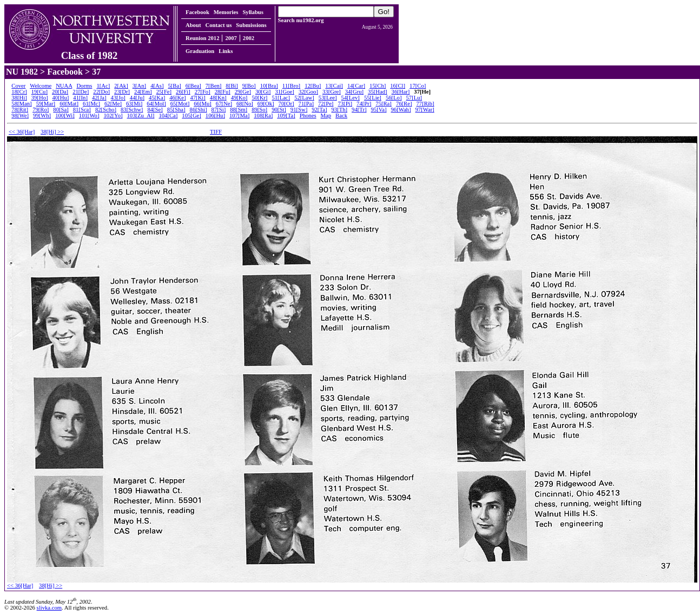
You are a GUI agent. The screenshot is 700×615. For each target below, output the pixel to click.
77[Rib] (425, 104)
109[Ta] (286, 115)
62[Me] (113, 104)
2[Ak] (121, 86)
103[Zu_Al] (141, 115)
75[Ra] (384, 104)
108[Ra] (263, 115)
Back (341, 115)
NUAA (64, 86)
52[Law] (304, 98)
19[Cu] (39, 92)
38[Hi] (19, 98)
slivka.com (49, 608)
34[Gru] (354, 92)
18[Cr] (19, 92)
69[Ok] (266, 104)
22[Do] (101, 92)
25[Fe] (164, 92)
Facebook (197, 12)
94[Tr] (359, 110)
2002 (249, 38)
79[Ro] (41, 110)
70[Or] (286, 104)
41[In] (80, 98)
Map (326, 115)
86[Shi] (199, 110)
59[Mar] (46, 104)
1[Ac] (103, 86)
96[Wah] (401, 110)
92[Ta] (319, 110)
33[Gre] (332, 92)
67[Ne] (224, 104)
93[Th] (339, 110)
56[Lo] (394, 98)
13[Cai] (334, 86)
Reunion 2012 (202, 38)
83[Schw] (132, 110)
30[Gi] (263, 92)
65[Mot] (180, 104)
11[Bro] (291, 86)
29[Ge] (243, 92)
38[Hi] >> (52, 132)
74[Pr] (364, 104)
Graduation (200, 51)
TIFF (216, 132)
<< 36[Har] (22, 132)
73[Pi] (345, 104)
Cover (18, 86)
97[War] (425, 110)
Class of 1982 (89, 51)
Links (226, 51)
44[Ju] (137, 98)
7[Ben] (214, 86)
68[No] (245, 104)
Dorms (84, 86)
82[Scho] (106, 110)
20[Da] (60, 92)
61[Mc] (91, 104)
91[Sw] (299, 110)
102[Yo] (113, 115)
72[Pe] (326, 104)
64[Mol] (156, 104)
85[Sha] (176, 110)
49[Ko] (239, 98)
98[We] (20, 115)
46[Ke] (177, 98)
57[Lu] (414, 98)
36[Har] (401, 92)
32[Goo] (308, 92)
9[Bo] (249, 86)
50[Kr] (259, 98)
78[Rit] (20, 110)
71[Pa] (306, 104)
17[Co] (418, 86)
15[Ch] (378, 86)
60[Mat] (69, 104)
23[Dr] (122, 92)
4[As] (157, 86)
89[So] (259, 110)
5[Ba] (174, 86)
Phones (308, 115)
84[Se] (155, 110)
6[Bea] (193, 86)
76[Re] (404, 104)
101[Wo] (89, 115)
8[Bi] (232, 86)
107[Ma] (239, 115)
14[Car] (356, 86)
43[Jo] (118, 98)
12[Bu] (313, 86)
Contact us (218, 25)
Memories (226, 12)
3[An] (139, 86)
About (193, 25)
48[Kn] (218, 98)
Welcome (41, 86)
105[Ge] (191, 115)
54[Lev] (351, 98)
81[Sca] (82, 110)
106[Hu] (215, 115)
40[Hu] (61, 98)
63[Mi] (134, 104)
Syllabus (253, 12)
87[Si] (219, 110)
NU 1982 (22, 72)
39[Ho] (40, 98)
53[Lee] (328, 98)
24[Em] (143, 92)
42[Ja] (99, 98)
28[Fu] (223, 92)
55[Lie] (373, 98)
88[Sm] (239, 110)
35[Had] (378, 92)
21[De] (81, 92)
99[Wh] (42, 115)
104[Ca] (168, 115)
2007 (231, 38)
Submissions (251, 25)
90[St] (279, 110)
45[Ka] (157, 98)
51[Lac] (281, 98)
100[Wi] (65, 115)
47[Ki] (197, 98)
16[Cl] (398, 86)
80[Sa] (61, 110)
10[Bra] (269, 86)
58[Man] (21, 104)
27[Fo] (203, 92)
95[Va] (378, 110)
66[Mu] (203, 104)
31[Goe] (285, 92)
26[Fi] (183, 92)
